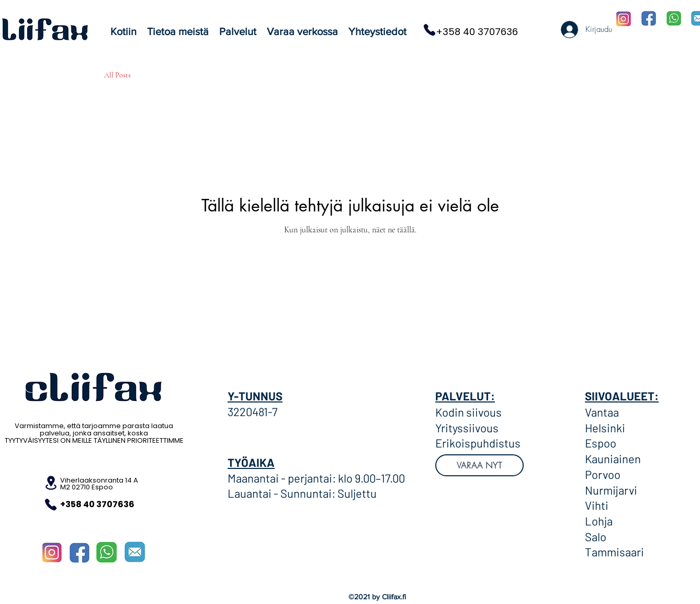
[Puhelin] (430, 30)
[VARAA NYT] (479, 465)
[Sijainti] (51, 483)
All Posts (117, 75)
